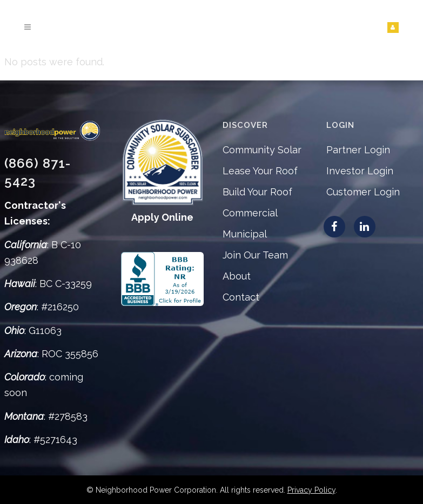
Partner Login (358, 150)
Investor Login (360, 171)
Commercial (250, 213)
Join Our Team (255, 255)
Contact (241, 297)
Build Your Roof (257, 192)
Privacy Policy (311, 490)
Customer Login (363, 192)
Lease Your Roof (260, 171)
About (237, 276)
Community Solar (262, 150)
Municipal (245, 234)
